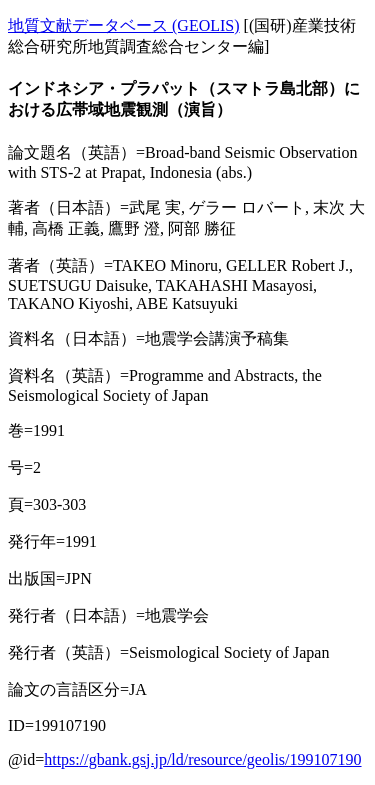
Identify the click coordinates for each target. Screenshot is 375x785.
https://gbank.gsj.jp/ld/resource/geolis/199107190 (202, 759)
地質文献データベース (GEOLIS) (124, 25)
